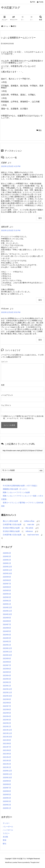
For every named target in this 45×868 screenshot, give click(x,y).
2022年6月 (7, 709)
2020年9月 (7, 781)
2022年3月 (7, 720)
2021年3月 (7, 761)
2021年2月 (7, 764)
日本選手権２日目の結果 (12, 524)
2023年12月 (7, 648)
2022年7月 (7, 706)
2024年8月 (7, 621)
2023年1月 (7, 686)
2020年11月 (7, 774)
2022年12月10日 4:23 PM (11, 166)
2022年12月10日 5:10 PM (11, 230)
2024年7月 (7, 624)
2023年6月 (7, 669)
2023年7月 (7, 665)
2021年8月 (7, 743)
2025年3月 (7, 597)
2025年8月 (7, 580)
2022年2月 (7, 723)
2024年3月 (7, 638)
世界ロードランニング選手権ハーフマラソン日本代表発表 (22, 504)
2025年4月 (7, 594)
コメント (4, 362)
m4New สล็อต (29, 521)
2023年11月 (7, 652)
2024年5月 (7, 631)
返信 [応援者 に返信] (40, 218)
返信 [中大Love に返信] (40, 340)
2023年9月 (7, 658)
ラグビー (6, 833)
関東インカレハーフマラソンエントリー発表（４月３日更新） (22, 498)
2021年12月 (7, 730)
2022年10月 (7, 696)
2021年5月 (7, 754)
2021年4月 (7, 757)
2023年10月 (7, 655)
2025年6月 (7, 587)
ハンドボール (8, 830)
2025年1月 (7, 604)
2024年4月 (7, 635)
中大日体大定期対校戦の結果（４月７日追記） (21, 486)
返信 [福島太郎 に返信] (40, 300)
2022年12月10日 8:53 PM (11, 312)
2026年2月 (7, 560)
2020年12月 (7, 771)
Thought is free (35, 862)
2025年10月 (7, 573)
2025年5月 (7, 590)
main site (31, 524)
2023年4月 (7, 675)
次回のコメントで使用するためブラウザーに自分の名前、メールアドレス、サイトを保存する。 (23, 417)
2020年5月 (7, 795)
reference (29, 531)
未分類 (5, 837)
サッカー (6, 823)
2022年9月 (7, 699)
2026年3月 (7, 556)
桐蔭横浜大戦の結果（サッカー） (15, 489)
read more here (33, 535)
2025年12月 (7, 567)
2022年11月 (7, 692)
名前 (3, 385)
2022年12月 (7, 689)
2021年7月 (7, 747)
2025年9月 (7, 577)
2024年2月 (7, 641)
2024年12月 (7, 607)
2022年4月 (7, 716)
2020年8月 (7, 784)
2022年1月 (7, 726)
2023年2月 (7, 682)
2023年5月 (7, 672)
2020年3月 (7, 801)
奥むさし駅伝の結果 (10, 521)
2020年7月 (7, 788)
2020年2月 (7, 805)
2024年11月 (7, 611)
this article (29, 528)
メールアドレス (7, 395)
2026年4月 (7, 553)
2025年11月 (7, 570)
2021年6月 (7, 750)
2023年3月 (7, 679)
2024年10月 (7, 614)
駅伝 (15, 26)
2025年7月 (7, 584)
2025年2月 (7, 601)
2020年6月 (7, 791)
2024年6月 (7, 628)
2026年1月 (7, 563)
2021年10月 (7, 737)
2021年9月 (7, 740)
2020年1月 (7, 808)
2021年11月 (7, 733)
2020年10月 (7, 778)
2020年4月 (7, 798)
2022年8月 (7, 703)
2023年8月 (7, 662)
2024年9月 (7, 618)
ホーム (6, 26)
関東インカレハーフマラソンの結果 (16, 492)
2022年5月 (7, 713)
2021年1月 (7, 767)
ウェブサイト (6, 405)
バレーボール (8, 827)
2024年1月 (7, 645)
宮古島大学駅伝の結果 (11, 528)
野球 (5, 840)
